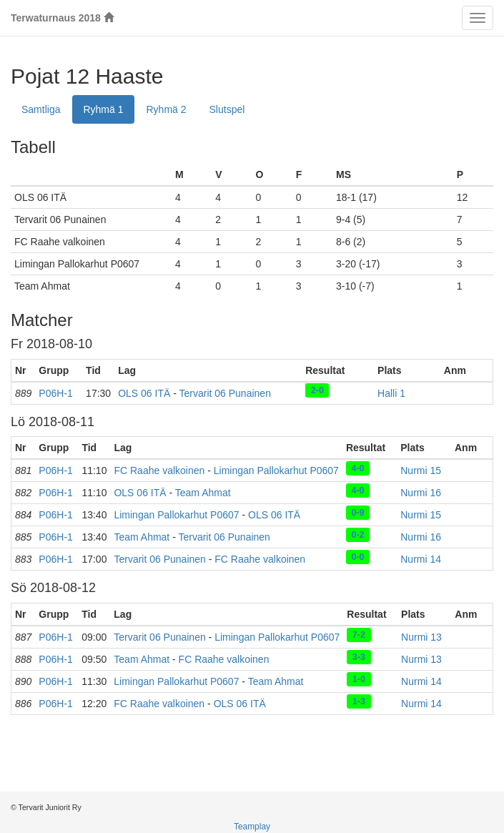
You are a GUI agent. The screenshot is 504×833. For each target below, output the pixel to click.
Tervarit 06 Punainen (225, 393)
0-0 (357, 556)
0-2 (357, 534)
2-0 (317, 390)
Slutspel (227, 109)
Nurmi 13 (421, 637)
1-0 (359, 679)
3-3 (359, 656)
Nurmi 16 (421, 493)
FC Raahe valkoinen (159, 470)
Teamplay (252, 827)
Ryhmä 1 (103, 109)
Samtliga (41, 109)
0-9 (357, 512)
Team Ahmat (203, 493)
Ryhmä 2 (167, 109)
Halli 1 (391, 393)
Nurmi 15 (421, 470)
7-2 (359, 634)
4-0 (357, 468)
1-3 (359, 701)
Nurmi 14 (421, 559)
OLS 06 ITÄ (144, 393)
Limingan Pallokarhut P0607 (276, 470)
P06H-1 (55, 393)
